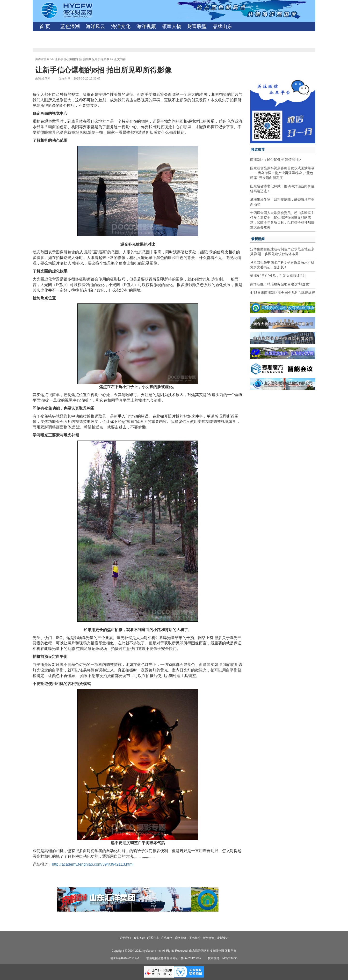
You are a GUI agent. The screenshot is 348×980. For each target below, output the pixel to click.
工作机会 (195, 938)
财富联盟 (197, 26)
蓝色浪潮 (70, 26)
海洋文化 (121, 26)
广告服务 (167, 938)
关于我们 (125, 938)
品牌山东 (222, 26)
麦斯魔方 (223, 938)
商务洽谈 (181, 938)
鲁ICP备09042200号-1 (125, 958)
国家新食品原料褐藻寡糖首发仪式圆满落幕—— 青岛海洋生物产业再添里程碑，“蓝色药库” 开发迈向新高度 (282, 173)
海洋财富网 (42, 59)
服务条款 (139, 938)
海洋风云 (95, 26)
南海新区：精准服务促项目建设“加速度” (280, 284)
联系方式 (153, 938)
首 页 (45, 26)
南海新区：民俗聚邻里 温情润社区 (276, 160)
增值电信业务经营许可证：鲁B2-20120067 (174, 958)
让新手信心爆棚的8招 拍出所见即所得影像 (82, 59)
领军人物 (172, 26)
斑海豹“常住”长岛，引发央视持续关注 (278, 276)
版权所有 (209, 938)
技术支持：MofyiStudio (223, 958)
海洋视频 (146, 26)
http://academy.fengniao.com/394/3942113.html (93, 864)
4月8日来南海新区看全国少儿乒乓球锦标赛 (283, 293)
